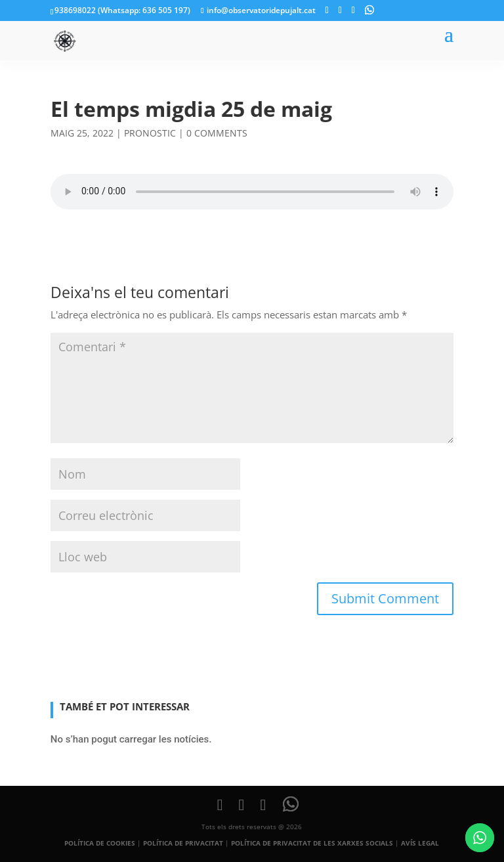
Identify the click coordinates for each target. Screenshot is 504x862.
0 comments (217, 133)
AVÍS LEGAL (420, 843)
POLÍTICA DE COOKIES (100, 843)
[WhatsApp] (369, 10)
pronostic (150, 133)
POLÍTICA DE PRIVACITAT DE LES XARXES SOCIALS (312, 843)
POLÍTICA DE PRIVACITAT (183, 843)
